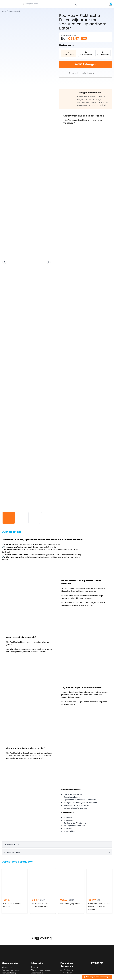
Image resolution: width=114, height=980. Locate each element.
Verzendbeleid (37, 973)
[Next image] (49, 262)
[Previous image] (4, 262)
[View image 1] (9, 518)
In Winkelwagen (86, 64)
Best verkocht (66, 973)
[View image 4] (47, 518)
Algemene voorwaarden (41, 970)
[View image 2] (21, 518)
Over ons (35, 967)
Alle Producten (67, 970)
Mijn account (7, 967)
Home (4, 11)
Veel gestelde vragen (11, 970)
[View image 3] (34, 518)
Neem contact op (9, 973)
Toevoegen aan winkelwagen (98, 977)
